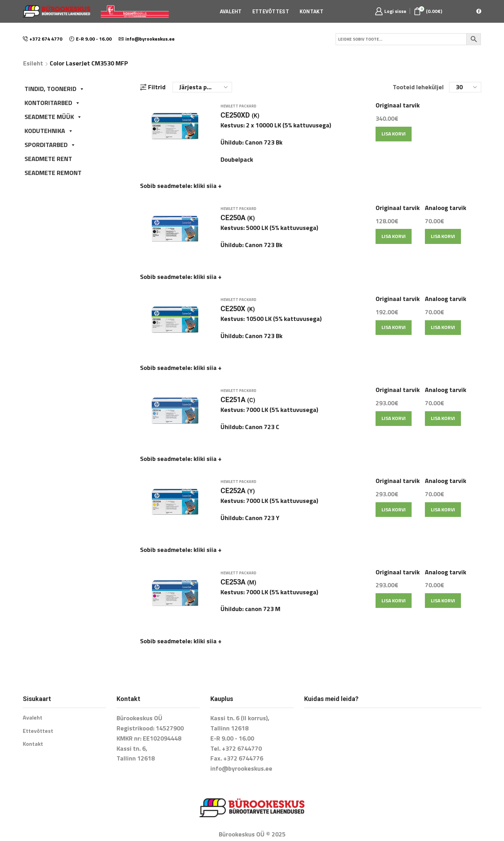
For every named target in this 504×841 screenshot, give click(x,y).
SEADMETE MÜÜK (53, 117)
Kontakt (311, 12)
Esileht (33, 63)
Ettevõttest (271, 12)
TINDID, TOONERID (55, 89)
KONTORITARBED (52, 103)
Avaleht (231, 12)
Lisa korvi (394, 138)
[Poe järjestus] (202, 87)
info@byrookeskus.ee (241, 744)
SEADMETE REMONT (53, 173)
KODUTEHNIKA (49, 131)
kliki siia (208, 190)
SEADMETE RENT (48, 159)
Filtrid (153, 87)
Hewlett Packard (238, 110)
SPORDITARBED (50, 145)
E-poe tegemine (252, 821)
